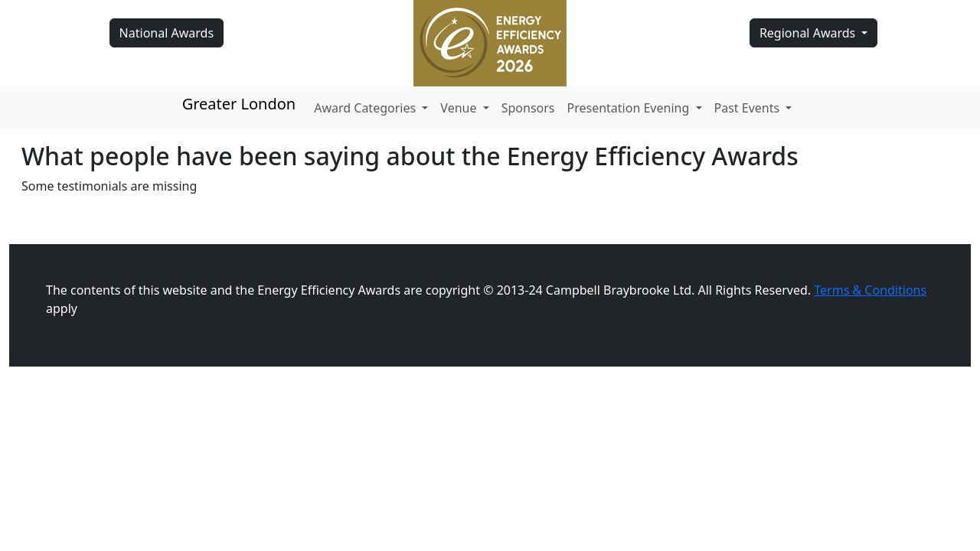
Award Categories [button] (366, 108)
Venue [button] (460, 108)
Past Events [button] (749, 108)
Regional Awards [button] (809, 33)
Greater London (239, 104)
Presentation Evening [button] (630, 108)
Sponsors (528, 108)
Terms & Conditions (870, 290)
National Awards (167, 33)
